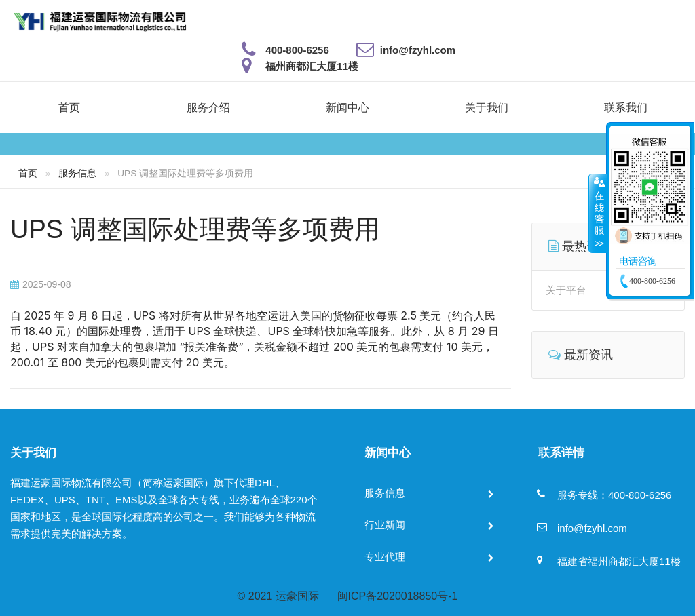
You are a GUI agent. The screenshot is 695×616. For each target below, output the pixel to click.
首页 (69, 108)
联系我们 (626, 108)
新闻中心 (347, 108)
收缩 (598, 213)
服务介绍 (208, 108)
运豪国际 (297, 596)
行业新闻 (385, 525)
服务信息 (77, 173)
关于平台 (566, 290)
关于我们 (487, 108)
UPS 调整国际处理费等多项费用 (195, 229)
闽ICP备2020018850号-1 (398, 596)
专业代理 (385, 557)
